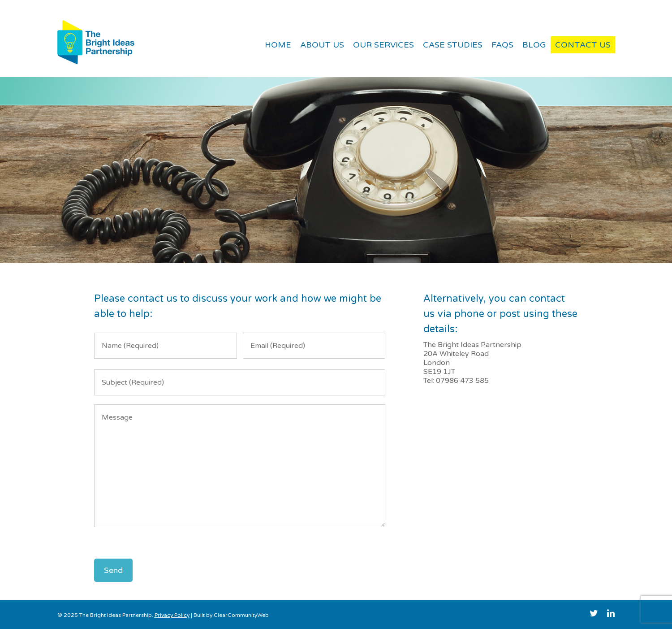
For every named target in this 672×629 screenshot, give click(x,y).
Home (278, 45)
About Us (322, 45)
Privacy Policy (172, 615)
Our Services (383, 45)
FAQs (502, 45)
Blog (534, 45)
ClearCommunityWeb (241, 615)
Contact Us (583, 45)
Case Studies (453, 45)
